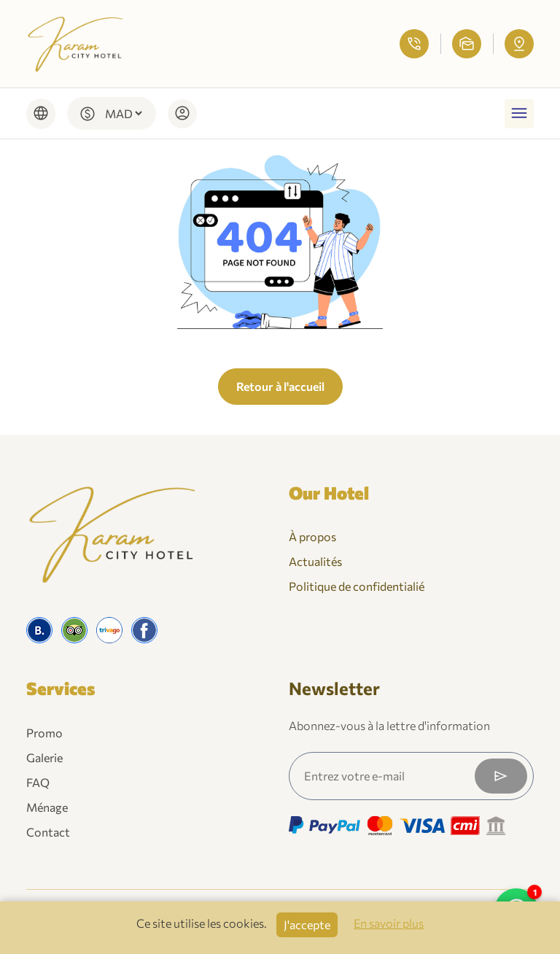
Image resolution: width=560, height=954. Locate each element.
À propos (312, 536)
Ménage (47, 807)
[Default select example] (123, 113)
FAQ (38, 782)
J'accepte (307, 924)
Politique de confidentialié (357, 586)
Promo (44, 733)
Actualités (315, 561)
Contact (48, 832)
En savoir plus (389, 923)
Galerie (44, 757)
